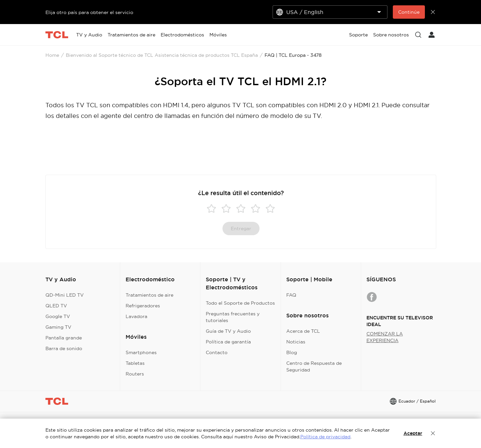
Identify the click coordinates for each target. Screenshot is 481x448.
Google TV (58, 316)
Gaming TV (58, 327)
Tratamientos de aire (149, 295)
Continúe (409, 12)
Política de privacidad (325, 437)
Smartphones (141, 352)
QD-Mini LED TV (65, 295)
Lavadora (136, 316)
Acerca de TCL (303, 331)
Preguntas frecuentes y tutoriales (233, 317)
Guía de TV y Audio (228, 331)
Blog (292, 352)
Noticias (296, 342)
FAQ (291, 295)
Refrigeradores (143, 306)
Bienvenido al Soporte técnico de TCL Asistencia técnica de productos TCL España (162, 55)
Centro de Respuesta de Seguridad (314, 366)
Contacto (217, 352)
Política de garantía (228, 342)
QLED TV (56, 306)
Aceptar (413, 433)
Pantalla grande (64, 338)
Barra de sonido (64, 348)
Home (52, 55)
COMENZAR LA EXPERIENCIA (385, 337)
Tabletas (135, 363)
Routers (135, 374)
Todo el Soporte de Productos (240, 303)
